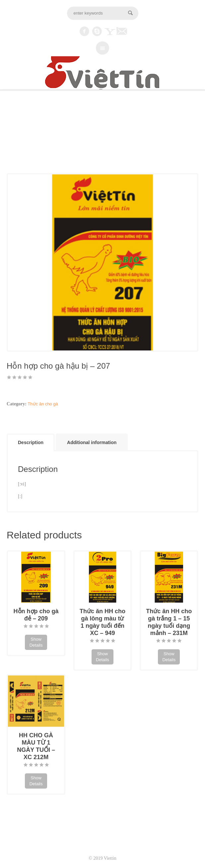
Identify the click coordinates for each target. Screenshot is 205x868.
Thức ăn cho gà (36, 141)
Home (12, 141)
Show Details (36, 642)
